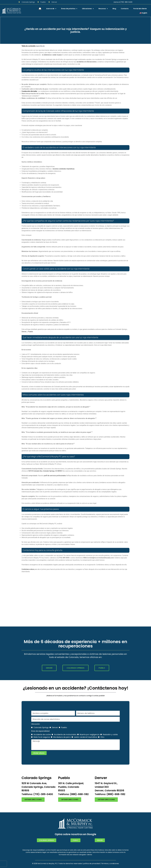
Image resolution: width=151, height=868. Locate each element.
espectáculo (40, 46)
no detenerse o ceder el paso (52, 55)
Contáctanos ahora (28, 569)
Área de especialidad (40, 731)
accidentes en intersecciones (86, 62)
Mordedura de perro (62, 737)
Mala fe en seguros (42, 737)
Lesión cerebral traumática (86, 737)
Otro (102, 737)
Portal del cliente (140, 9)
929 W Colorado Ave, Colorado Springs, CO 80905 (45, 471)
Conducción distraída (29, 91)
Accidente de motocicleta (65, 734)
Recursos (103, 9)
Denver (24, 332)
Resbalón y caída (110, 734)
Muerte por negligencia (90, 734)
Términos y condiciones (110, 864)
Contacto (125, 9)
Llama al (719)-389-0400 (123, 2)
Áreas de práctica (69, 9)
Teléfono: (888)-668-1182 (73, 794)
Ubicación (35, 724)
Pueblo (31, 332)
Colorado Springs (41, 727)
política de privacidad (92, 864)
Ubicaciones (88, 9)
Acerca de (51, 9)
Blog (114, 9)
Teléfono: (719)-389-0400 (37, 794)
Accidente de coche (42, 734)
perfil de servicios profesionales (55, 476)
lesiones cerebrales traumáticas (64, 169)
